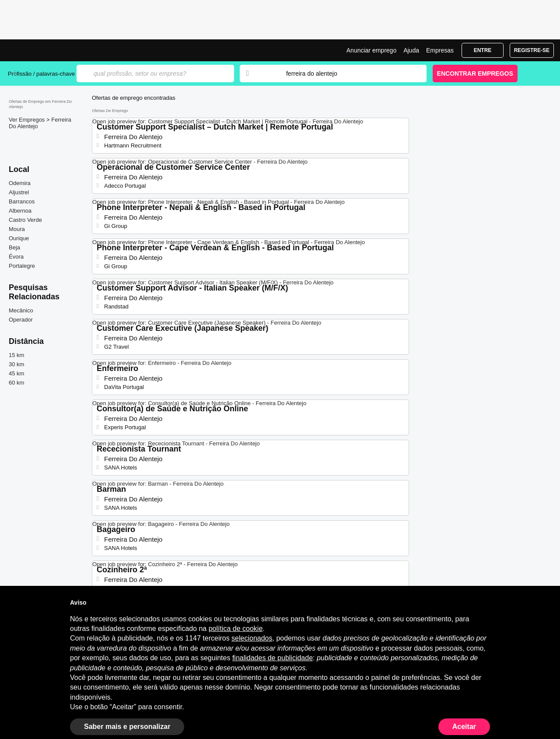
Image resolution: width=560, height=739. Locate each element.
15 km (16, 355)
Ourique (19, 238)
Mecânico (21, 310)
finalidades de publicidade (273, 658)
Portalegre (22, 266)
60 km (16, 383)
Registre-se (532, 50)
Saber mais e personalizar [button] (127, 727)
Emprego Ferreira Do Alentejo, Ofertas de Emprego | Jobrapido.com (41, 50)
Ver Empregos (28, 120)
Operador (21, 320)
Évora (16, 257)
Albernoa (20, 211)
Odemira (20, 183)
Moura (17, 229)
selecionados (252, 638)
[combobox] (348, 74)
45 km (16, 373)
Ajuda (411, 50)
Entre (483, 50)
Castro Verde (25, 220)
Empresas (440, 50)
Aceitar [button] (464, 727)
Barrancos (22, 201)
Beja (14, 247)
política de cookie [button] (236, 629)
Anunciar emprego (371, 50)
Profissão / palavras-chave (41, 74)
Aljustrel (19, 192)
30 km (16, 364)
